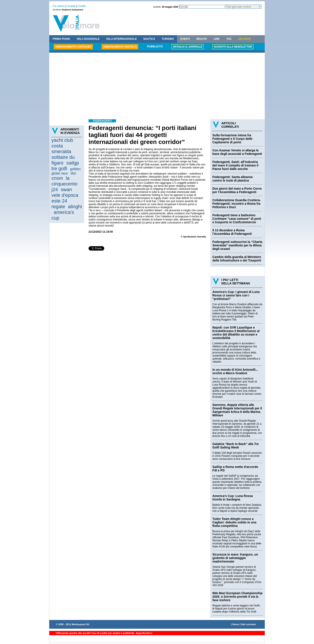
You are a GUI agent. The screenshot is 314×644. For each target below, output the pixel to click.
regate (58, 207)
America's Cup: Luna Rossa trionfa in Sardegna (233, 498)
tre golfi (59, 169)
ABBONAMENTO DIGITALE (120, 47)
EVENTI (185, 39)
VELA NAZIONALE (88, 39)
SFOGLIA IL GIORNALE (188, 47)
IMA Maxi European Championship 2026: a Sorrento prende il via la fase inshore (237, 597)
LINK (217, 39)
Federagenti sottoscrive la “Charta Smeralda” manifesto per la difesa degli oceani (237, 245)
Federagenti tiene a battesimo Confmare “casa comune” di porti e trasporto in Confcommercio (237, 219)
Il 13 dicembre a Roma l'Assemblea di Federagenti (232, 232)
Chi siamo (58, 6)
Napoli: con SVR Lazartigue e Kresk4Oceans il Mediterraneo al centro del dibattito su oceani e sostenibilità (236, 333)
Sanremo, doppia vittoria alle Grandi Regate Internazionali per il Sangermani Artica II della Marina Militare (237, 410)
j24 (55, 190)
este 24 (59, 201)
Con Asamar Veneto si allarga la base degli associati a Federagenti (237, 152)
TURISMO (168, 39)
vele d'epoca (65, 195)
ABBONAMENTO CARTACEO (73, 47)
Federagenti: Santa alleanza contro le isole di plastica (232, 179)
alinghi (75, 207)
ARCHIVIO (245, 39)
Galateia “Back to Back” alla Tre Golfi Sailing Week (235, 446)
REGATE (202, 39)
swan (66, 190)
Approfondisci (144, 633)
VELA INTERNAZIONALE (122, 39)
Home (236, 624)
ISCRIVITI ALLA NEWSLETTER (233, 47)
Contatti (71, 6)
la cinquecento (64, 181)
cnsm (57, 178)
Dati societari (248, 624)
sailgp (73, 163)
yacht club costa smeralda (62, 146)
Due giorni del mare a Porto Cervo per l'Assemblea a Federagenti (237, 190)
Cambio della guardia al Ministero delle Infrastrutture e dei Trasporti (237, 259)
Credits (82, 6)
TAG (229, 39)
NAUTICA (149, 39)
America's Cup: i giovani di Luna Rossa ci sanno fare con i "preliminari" (236, 295)
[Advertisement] (157, 87)
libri (73, 173)
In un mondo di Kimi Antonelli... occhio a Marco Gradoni (235, 371)
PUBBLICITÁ (155, 47)
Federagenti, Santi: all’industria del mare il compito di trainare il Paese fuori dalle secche (235, 165)
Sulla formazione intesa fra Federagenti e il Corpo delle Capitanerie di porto (232, 139)
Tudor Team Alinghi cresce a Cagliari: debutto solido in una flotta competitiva (234, 522)
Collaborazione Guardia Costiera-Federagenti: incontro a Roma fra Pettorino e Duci (237, 204)
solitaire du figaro (63, 160)
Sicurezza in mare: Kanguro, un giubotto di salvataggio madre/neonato (235, 558)
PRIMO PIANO (61, 39)
